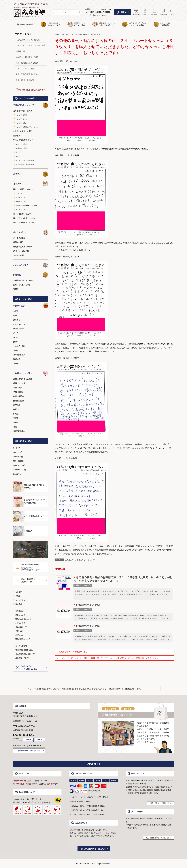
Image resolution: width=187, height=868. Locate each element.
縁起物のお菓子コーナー (23, 247)
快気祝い (17, 414)
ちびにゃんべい (22, 209)
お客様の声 (20, 51)
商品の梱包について (23, 639)
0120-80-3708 (99, 12)
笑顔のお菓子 (18, 242)
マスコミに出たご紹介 (25, 68)
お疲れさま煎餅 (22, 148)
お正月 (16, 311)
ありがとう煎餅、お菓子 (23, 111)
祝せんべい (20, 152)
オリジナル (31, 174)
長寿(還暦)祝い (19, 355)
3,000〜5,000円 (20, 470)
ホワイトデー (18, 329)
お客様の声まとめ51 (87, 605)
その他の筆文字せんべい (25, 164)
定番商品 (31, 275)
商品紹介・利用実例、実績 (27, 57)
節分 (15, 316)
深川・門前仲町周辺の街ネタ (28, 74)
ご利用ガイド (122, 12)
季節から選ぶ (31, 306)
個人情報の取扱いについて (25, 654)
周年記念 (17, 405)
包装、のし (19, 631)
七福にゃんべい (22, 197)
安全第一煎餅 (18, 255)
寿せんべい (20, 156)
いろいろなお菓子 (31, 265)
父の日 (16, 342)
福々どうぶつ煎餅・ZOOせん (24, 218)
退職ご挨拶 (18, 388)
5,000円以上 (18, 474)
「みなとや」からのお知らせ (28, 40)
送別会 (16, 422)
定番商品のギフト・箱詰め (24, 280)
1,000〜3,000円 (19, 465)
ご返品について (21, 627)
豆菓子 (16, 289)
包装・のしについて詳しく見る (160, 803)
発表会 (16, 418)
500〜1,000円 (19, 461)
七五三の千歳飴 (19, 346)
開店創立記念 (18, 401)
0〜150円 (17, 448)
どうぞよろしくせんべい (25, 160)
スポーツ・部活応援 (21, 251)
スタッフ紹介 (20, 600)
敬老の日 (17, 359)
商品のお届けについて (23, 619)
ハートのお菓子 (19, 238)
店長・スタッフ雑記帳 (25, 80)
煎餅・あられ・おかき (22, 285)
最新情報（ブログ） (23, 658)
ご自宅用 (28, 740)
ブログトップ (65, 34)
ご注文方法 (19, 611)
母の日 (16, 337)
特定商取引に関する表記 (24, 650)
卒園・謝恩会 (18, 392)
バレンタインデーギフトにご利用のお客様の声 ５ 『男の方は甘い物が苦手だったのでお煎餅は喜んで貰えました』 (109, 658)
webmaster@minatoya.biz (28, 745)
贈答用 (40, 740)
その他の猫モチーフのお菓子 (27, 205)
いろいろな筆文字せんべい (24, 140)
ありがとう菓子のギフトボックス (28, 127)
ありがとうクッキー (23, 119)
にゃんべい (20, 193)
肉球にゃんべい (22, 201)
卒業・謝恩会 (18, 396)
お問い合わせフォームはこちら (29, 751)
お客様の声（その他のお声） (91, 34)
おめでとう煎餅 (22, 144)
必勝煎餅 (17, 136)
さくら (16, 333)
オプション (19, 635)
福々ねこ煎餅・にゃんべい (24, 189)
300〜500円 (18, 457)
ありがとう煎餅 (22, 115)
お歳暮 (16, 363)
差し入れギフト (31, 232)
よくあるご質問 (21, 646)
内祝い (16, 409)
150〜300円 (18, 452)
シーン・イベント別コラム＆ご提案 (31, 45)
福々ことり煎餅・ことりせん (25, 222)
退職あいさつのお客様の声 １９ (73, 652)
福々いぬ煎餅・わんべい (23, 214)
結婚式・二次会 (19, 383)
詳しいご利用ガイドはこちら (94, 849)
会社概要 (19, 592)
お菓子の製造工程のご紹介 (27, 63)
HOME (57, 34)
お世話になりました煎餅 (23, 131)
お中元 (16, 350)
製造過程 (19, 604)
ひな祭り (17, 320)
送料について (20, 615)
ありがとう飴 (21, 123)
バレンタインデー (20, 324)
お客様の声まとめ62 (87, 626)
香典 (15, 427)
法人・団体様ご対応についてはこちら (158, 838)
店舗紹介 (19, 596)
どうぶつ (31, 184)
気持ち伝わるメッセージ (31, 105)
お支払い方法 (20, 623)
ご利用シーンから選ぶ (31, 373)
